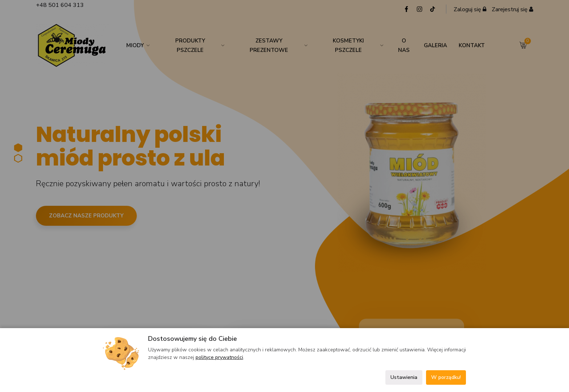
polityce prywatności (219, 357)
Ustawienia (404, 377)
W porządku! (446, 377)
